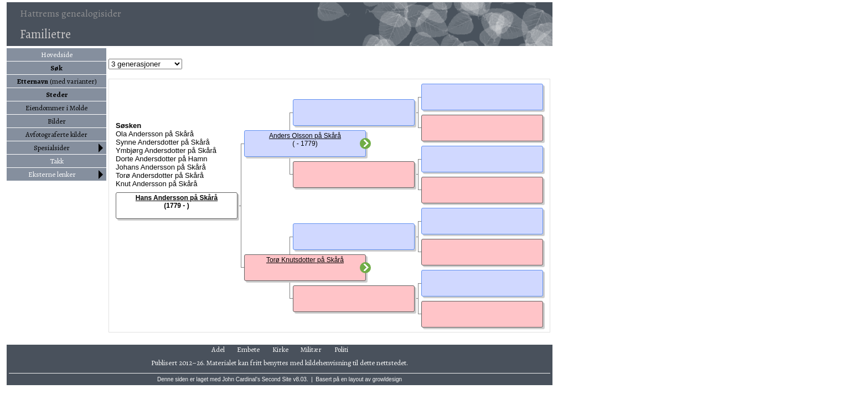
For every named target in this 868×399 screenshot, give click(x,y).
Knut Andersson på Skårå (156, 184)
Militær (311, 349)
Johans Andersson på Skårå (161, 167)
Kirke (280, 349)
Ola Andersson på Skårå (155, 134)
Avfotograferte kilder (56, 134)
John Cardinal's (241, 379)
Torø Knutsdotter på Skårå (305, 260)
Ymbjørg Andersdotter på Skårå (166, 150)
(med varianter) (57, 81)
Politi (341, 349)
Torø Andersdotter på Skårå (160, 175)
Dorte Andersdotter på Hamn (161, 159)
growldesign (387, 379)
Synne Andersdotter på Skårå (163, 142)
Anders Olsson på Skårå (305, 136)
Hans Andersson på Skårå (177, 198)
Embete (248, 349)
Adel (218, 349)
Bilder (57, 121)
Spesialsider (52, 148)
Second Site (277, 379)
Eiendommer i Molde (56, 108)
